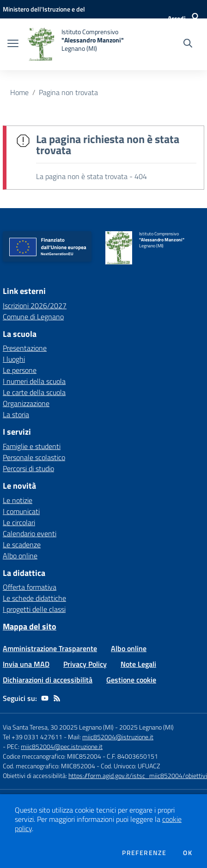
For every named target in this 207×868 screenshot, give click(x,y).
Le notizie (18, 500)
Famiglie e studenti (32, 446)
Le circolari (19, 522)
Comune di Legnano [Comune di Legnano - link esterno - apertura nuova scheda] (33, 317)
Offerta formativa (30, 587)
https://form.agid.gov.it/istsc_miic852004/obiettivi (138, 775)
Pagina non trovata (68, 92)
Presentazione (25, 348)
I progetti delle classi (34, 609)
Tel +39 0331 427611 (33, 737)
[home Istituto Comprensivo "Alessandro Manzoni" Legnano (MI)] (76, 44)
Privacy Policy (85, 664)
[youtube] (45, 698)
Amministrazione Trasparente (50, 648)
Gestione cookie (131, 680)
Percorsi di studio (28, 468)
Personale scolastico (34, 457)
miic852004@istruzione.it (118, 737)
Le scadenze (22, 545)
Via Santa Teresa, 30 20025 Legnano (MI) (58, 727)
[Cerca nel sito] (188, 44)
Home (19, 92)
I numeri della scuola (34, 381)
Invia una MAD (26, 664)
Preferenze (144, 853)
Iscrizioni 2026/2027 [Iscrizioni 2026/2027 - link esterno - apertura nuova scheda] (35, 305)
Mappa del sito (30, 626)
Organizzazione (26, 403)
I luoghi (14, 359)
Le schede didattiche (34, 598)
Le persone (20, 370)
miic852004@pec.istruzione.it (62, 746)
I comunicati (21, 511)
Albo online (20, 556)
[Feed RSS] (57, 698)
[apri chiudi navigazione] (13, 44)
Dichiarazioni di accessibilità (48, 680)
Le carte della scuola (34, 392)
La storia (16, 414)
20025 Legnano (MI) (146, 727)
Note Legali (138, 664)
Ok (188, 853)
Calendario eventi (30, 533)
